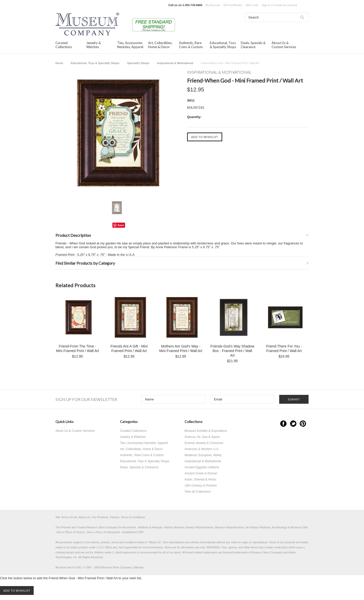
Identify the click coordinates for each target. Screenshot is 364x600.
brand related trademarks (202, 552)
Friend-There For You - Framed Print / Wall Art (284, 349)
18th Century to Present (201, 486)
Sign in (266, 5)
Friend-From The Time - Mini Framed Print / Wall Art (77, 349)
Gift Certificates (233, 5)
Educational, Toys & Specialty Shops (223, 45)
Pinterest (303, 424)
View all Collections (198, 492)
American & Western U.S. (202, 449)
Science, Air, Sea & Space (202, 437)
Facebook (283, 424)
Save (121, 225)
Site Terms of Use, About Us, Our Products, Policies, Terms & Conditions (100, 517)
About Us (155, 542)
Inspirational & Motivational (175, 63)
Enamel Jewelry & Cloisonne (204, 443)
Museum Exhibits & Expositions (206, 431)
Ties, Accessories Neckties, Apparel (130, 45)
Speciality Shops (138, 63)
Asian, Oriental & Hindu (200, 479)
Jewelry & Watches (94, 45)
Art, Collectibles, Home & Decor (160, 45)
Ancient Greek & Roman (201, 473)
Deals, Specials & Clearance (253, 45)
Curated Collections (64, 45)
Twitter (293, 424)
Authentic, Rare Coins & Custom (191, 45)
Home (59, 63)
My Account (213, 5)
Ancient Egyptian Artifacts (202, 467)
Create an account (286, 5)
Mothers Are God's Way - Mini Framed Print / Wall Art (181, 349)
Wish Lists (252, 5)
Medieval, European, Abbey (203, 455)
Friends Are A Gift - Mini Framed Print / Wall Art (129, 349)
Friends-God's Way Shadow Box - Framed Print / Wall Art (232, 351)
